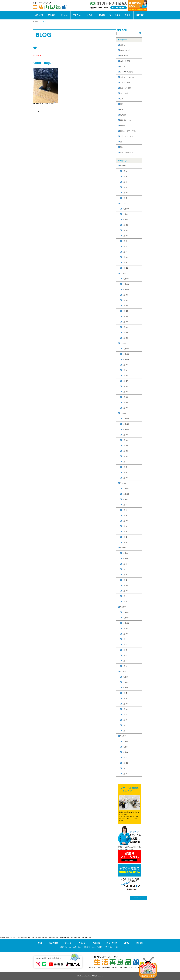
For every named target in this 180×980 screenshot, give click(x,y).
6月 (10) (126, 521)
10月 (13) (126, 623)
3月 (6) (125, 725)
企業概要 (87, 947)
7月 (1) (125, 575)
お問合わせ (77, 947)
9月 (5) (125, 693)
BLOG (127, 15)
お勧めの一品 (125, 50)
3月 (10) (126, 257)
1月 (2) (125, 198)
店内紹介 (123, 115)
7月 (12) (126, 236)
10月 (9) (126, 220)
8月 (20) (126, 230)
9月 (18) (126, 295)
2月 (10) (126, 193)
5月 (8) (125, 246)
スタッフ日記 (125, 83)
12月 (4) (126, 741)
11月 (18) (126, 284)
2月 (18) (126, 402)
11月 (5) (126, 747)
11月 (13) (126, 424)
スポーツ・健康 (126, 88)
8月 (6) (125, 569)
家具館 (102, 15)
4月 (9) (125, 252)
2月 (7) (125, 472)
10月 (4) (126, 752)
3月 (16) (126, 327)
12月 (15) (126, 279)
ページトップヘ (139, 898)
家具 (122, 104)
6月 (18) (126, 311)
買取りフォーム (65, 947)
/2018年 (123, 671)
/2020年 (123, 548)
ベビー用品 (124, 93)
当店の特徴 (39, 15)
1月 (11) (126, 268)
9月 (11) (126, 225)
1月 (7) (125, 602)
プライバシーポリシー (112, 947)
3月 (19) (126, 397)
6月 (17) (126, 381)
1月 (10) (126, 478)
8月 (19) (126, 634)
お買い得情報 (125, 61)
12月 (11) (126, 489)
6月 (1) (125, 171)
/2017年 (123, 736)
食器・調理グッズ (127, 152)
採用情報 (140, 15)
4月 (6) (125, 182)
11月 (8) (126, 214)
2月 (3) (125, 661)
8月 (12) (126, 763)
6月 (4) (125, 774)
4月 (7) (125, 650)
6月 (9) (125, 241)
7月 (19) (126, 376)
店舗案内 (96, 943)
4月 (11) (126, 585)
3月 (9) (125, 467)
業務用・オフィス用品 (128, 131)
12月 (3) (126, 677)
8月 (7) (125, 698)
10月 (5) (126, 499)
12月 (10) (126, 209)
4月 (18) (126, 392)
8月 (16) (126, 440)
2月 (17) (126, 333)
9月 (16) (126, 628)
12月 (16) (126, 349)
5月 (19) (126, 316)
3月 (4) (125, 187)
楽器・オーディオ (127, 136)
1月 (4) (125, 666)
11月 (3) (126, 682)
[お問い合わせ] (119, 8)
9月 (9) (125, 758)
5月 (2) (125, 645)
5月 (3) (125, 177)
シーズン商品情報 (127, 72)
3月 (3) (125, 655)
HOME (35, 22)
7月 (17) (126, 446)
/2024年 (123, 273)
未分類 (123, 126)
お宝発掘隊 (124, 56)
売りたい (77, 15)
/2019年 (123, 607)
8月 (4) (125, 510)
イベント (123, 66)
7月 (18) (126, 306)
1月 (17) (126, 408)
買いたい (64, 15)
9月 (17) (126, 435)
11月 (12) (126, 494)
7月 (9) (125, 515)
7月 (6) (125, 768)
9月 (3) (125, 505)
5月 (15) (126, 456)
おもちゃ (123, 45)
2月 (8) (125, 263)
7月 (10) (126, 704)
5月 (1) (125, 526)
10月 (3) (126, 559)
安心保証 (52, 15)
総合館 (89, 15)
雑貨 (122, 147)
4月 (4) (125, 720)
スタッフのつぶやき (127, 77)
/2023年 (123, 343)
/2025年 (123, 203)
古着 (122, 99)
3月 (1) (125, 532)
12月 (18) (126, 419)
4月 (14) (126, 322)
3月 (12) (126, 591)
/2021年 (123, 483)
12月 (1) (126, 553)
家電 (122, 109)
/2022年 (123, 413)
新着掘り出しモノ (127, 120)
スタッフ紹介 (115, 15)
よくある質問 (97, 947)
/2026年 (123, 166)
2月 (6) (125, 537)
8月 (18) (126, 300)
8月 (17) (126, 370)
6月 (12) (126, 709)
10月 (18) (126, 290)
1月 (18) (126, 338)
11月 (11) (126, 618)
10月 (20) (126, 429)
